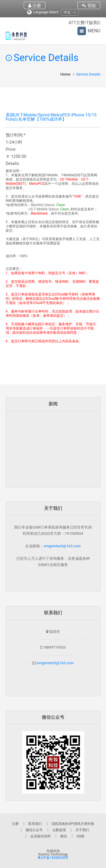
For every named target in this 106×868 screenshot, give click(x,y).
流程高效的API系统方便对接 (73, 824)
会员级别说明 (40, 836)
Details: (13, 164)
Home (65, 74)
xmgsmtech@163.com (62, 546)
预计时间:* (16, 135)
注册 (35, 6)
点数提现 (59, 830)
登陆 (89, 6)
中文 (70, 13)
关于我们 (82, 830)
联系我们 (35, 824)
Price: (11, 149)
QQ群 (81, 836)
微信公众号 (34, 830)
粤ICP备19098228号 (53, 858)
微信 (64, 836)
